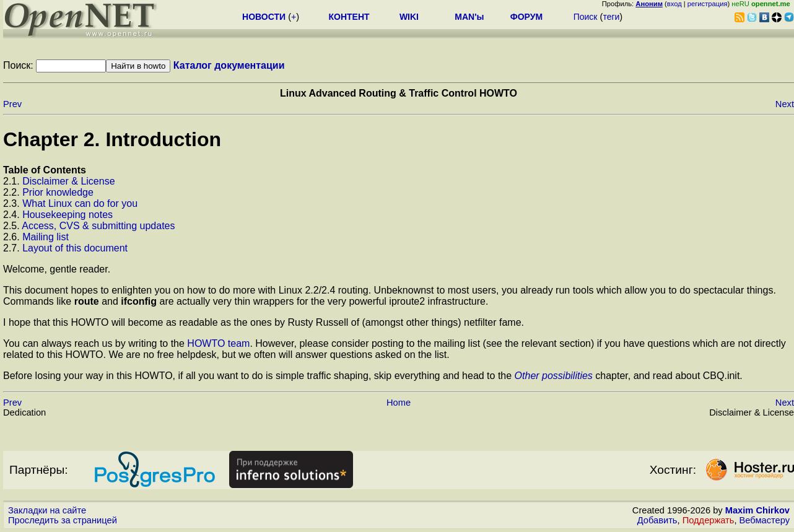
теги (611, 17)
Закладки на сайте (47, 510)
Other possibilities (554, 376)
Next (785, 104)
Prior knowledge (58, 192)
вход (674, 4)
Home (399, 403)
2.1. (13, 181)
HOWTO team (218, 343)
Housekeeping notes (68, 215)
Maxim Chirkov (757, 510)
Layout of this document (75, 248)
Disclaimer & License (68, 181)
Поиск (586, 17)
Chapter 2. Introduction (112, 139)
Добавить (657, 520)
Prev (12, 104)
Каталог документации (229, 65)
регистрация (708, 4)
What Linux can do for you (80, 203)
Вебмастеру (765, 520)
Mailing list (46, 237)
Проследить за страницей (63, 520)
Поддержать (709, 520)
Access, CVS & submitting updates (98, 226)
